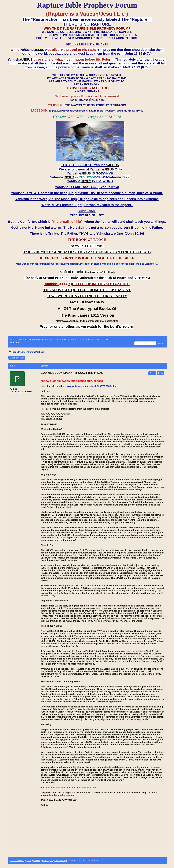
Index (29, 339)
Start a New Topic (17, 358)
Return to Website (17, 339)
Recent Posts (15, 342)
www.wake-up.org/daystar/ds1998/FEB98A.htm (91, 386)
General (37, 339)
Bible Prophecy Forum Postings (55, 339)
